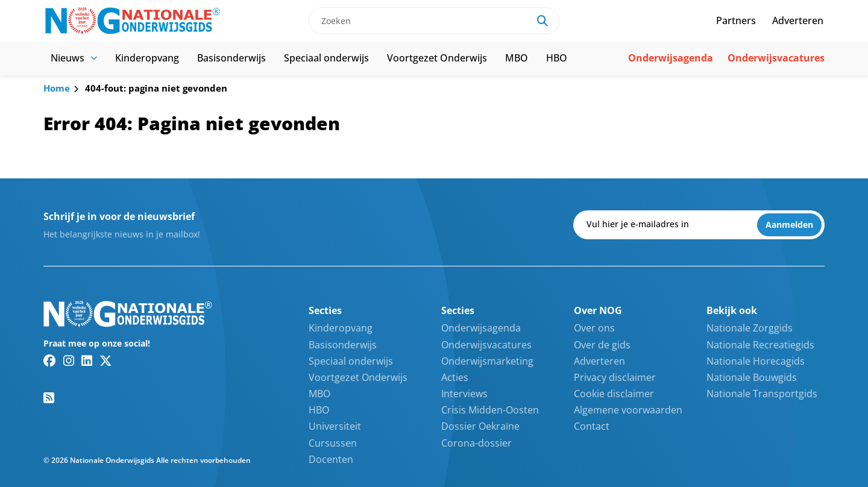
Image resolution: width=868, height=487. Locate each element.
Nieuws (74, 58)
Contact (592, 426)
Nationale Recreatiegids (760, 345)
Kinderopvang (147, 58)
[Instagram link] (69, 360)
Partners (736, 20)
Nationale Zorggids (750, 328)
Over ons (594, 328)
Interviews (464, 394)
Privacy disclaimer (615, 377)
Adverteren (798, 20)
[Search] (542, 21)
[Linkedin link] (87, 360)
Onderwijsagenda (671, 58)
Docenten (331, 459)
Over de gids (602, 345)
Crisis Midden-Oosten (490, 410)
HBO (557, 58)
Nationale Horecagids (756, 361)
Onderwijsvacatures (776, 58)
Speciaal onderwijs (326, 58)
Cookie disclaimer (614, 394)
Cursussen (333, 443)
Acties (455, 377)
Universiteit (335, 426)
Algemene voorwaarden (628, 410)
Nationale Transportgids (762, 394)
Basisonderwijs (231, 58)
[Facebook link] (50, 360)
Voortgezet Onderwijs (437, 58)
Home (57, 88)
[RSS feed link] (49, 398)
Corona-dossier (476, 443)
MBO (517, 58)
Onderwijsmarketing (487, 361)
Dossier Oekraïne (480, 426)
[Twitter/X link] (106, 360)
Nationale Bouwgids (752, 377)
